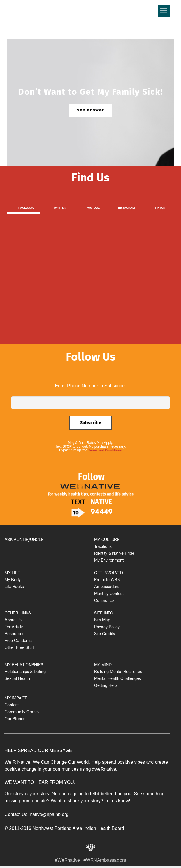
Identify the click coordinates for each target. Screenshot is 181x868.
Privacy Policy (107, 628)
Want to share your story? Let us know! (90, 801)
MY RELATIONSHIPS (24, 665)
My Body (13, 580)
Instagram (126, 208)
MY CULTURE (107, 540)
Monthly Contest (109, 594)
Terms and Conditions (105, 451)
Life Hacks (14, 587)
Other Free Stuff (19, 648)
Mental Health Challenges (117, 679)
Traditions (103, 547)
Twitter (60, 208)
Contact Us (104, 601)
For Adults (14, 628)
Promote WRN (107, 580)
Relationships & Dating (25, 672)
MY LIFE (12, 574)
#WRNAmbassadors (105, 861)
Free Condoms (18, 641)
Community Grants (22, 713)
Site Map (102, 621)
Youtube (93, 208)
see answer (91, 111)
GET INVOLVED (109, 574)
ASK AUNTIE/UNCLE (24, 540)
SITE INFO (104, 614)
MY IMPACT (16, 699)
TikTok (160, 208)
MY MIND (103, 665)
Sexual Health (17, 679)
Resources (14, 634)
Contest (12, 706)
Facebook (26, 208)
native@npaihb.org (49, 814)
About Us (13, 621)
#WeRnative (67, 861)
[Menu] (164, 11)
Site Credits (105, 634)
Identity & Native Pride (114, 554)
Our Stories (15, 719)
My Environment (109, 561)
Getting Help (105, 686)
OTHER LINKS (18, 614)
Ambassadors (107, 587)
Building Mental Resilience (118, 672)
